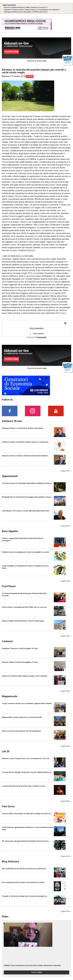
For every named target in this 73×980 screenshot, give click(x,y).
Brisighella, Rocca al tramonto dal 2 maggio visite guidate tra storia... (27, 497)
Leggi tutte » (66, 471)
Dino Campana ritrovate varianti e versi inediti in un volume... (24, 882)
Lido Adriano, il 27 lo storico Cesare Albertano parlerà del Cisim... (26, 511)
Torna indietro (37, 334)
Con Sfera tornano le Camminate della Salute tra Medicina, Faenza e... (28, 483)
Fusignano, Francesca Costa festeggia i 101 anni (20, 648)
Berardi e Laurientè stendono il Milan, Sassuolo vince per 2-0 (26, 7)
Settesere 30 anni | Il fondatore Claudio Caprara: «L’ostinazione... (26, 442)
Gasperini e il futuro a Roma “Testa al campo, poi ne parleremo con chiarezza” (32, 10)
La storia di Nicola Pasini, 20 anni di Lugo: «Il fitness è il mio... (24, 786)
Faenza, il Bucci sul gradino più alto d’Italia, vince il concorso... (25, 607)
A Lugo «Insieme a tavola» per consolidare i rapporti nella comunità (27, 703)
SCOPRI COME (11, 52)
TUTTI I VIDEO (37, 972)
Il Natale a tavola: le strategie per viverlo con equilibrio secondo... (26, 552)
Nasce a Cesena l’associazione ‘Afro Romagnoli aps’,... (22, 731)
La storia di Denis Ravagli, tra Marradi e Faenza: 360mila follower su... (27, 772)
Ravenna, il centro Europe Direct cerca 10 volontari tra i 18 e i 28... (26, 758)
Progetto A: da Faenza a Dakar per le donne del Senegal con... (25, 896)
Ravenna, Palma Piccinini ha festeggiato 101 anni (20, 662)
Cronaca (30, 76)
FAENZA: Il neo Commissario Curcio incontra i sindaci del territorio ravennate (32, 965)
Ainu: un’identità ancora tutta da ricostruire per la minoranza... (25, 869)
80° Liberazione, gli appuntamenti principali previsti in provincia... (26, 841)
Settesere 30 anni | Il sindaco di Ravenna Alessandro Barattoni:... (26, 456)
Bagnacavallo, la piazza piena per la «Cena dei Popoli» (22, 717)
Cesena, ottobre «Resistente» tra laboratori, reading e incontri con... (27, 814)
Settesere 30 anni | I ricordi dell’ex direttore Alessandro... (23, 428)
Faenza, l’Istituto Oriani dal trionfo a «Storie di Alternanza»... (24, 621)
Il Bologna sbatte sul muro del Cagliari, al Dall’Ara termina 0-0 (26, 12)
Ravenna (6, 76)
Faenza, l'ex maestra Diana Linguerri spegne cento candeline (25, 676)
